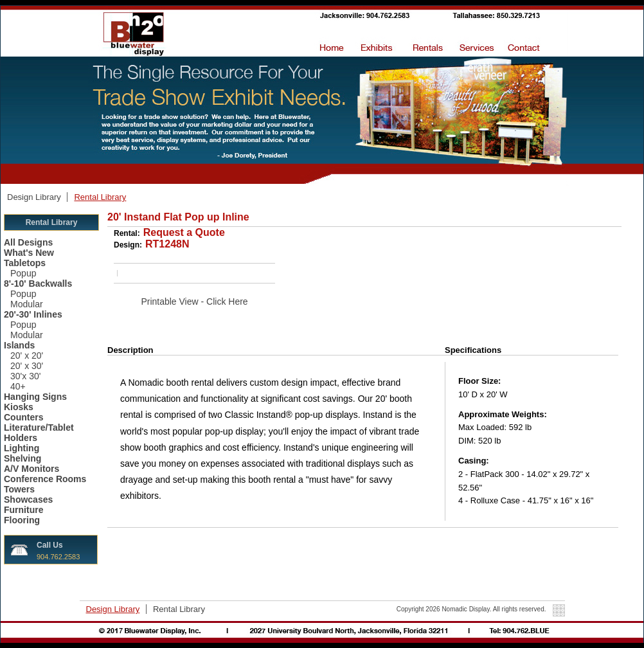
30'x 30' (25, 376)
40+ (18, 386)
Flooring (22, 520)
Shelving (22, 458)
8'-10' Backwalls (38, 283)
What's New (29, 253)
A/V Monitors (31, 469)
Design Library (35, 197)
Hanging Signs (35, 397)
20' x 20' (27, 355)
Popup (23, 273)
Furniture (23, 510)
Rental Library (100, 197)
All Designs (28, 242)
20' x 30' (27, 366)
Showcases (28, 500)
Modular (27, 304)
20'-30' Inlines (33, 314)
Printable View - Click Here (194, 301)
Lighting (22, 448)
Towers (19, 489)
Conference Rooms (45, 479)
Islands (19, 345)
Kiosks (19, 407)
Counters (23, 417)
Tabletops (25, 263)
